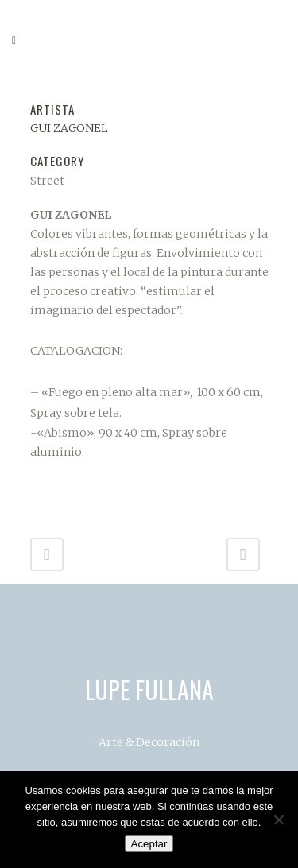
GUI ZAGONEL (69, 128)
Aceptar (149, 844)
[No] (278, 819)
